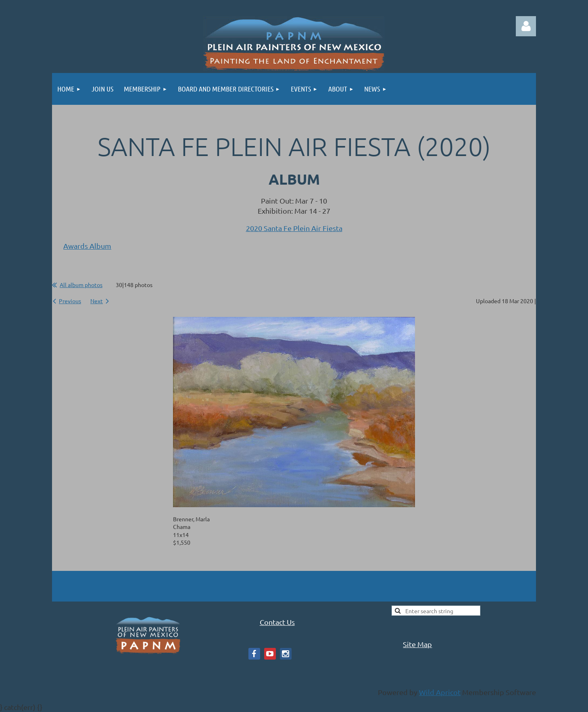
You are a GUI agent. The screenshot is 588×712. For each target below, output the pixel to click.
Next (97, 301)
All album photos (81, 285)
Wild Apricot (440, 692)
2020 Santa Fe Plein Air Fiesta (294, 228)
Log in (526, 26)
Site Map (417, 644)
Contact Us (277, 622)
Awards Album (87, 246)
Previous (70, 301)
